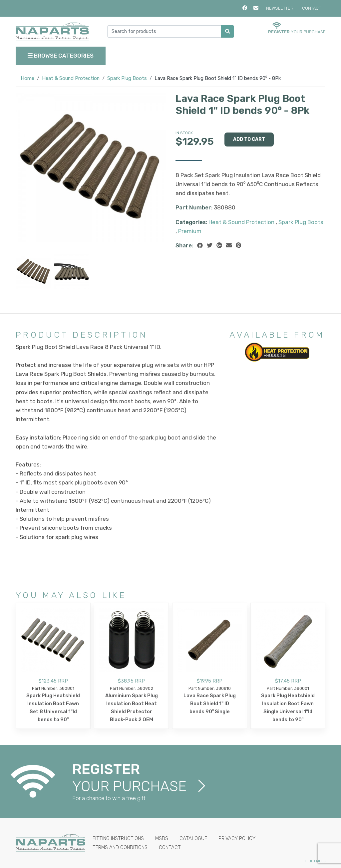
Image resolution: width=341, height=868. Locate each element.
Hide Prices (315, 861)
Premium (190, 231)
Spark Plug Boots (127, 78)
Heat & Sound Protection (71, 78)
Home (27, 78)
